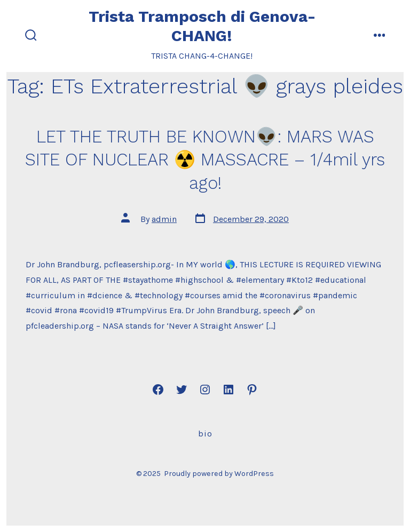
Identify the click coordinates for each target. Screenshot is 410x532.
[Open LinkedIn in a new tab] (228, 390)
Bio (205, 434)
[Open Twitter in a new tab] (182, 390)
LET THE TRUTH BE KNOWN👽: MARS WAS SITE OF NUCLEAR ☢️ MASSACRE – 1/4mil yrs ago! (205, 160)
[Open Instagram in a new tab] (205, 390)
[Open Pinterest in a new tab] (252, 390)
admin (164, 219)
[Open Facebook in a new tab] (158, 390)
